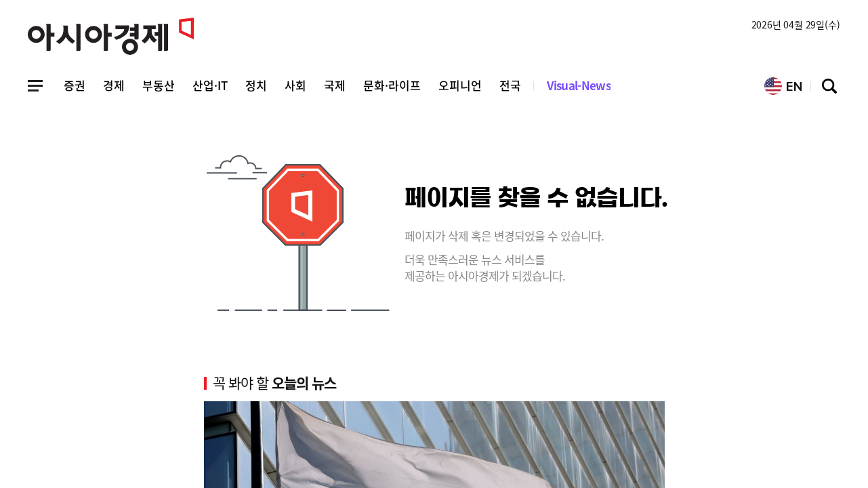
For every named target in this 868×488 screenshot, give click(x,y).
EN (783, 86)
